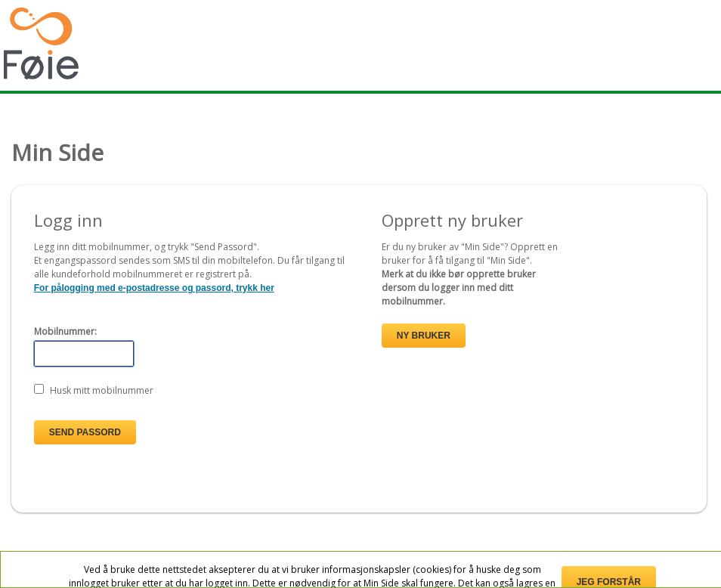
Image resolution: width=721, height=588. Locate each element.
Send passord (85, 432)
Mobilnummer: (65, 331)
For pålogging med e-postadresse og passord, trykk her (154, 288)
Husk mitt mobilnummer (102, 390)
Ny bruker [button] (424, 336)
